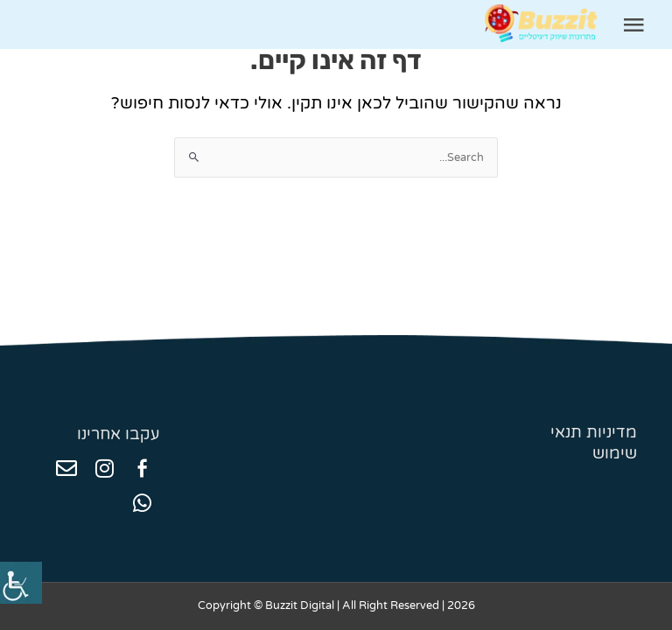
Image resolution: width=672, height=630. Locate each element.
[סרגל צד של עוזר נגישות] (21, 583)
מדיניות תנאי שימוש (594, 443)
